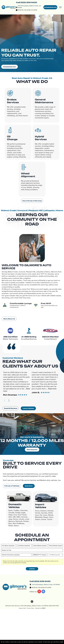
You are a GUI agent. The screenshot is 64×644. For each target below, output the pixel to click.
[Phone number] (56, 546)
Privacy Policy (31, 608)
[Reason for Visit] (32, 550)
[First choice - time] (56, 555)
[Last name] (24, 546)
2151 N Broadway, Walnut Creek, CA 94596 (46, 585)
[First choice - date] (40, 555)
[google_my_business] (43, 592)
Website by (38, 608)
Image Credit (23, 608)
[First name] (8, 546)
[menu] (60, 7)
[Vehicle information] (16, 555)
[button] (9, 400)
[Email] (40, 546)
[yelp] (39, 592)
